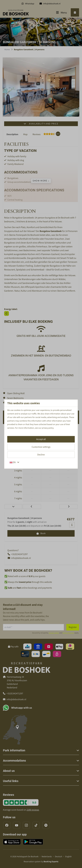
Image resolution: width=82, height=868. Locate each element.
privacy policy (48, 428)
